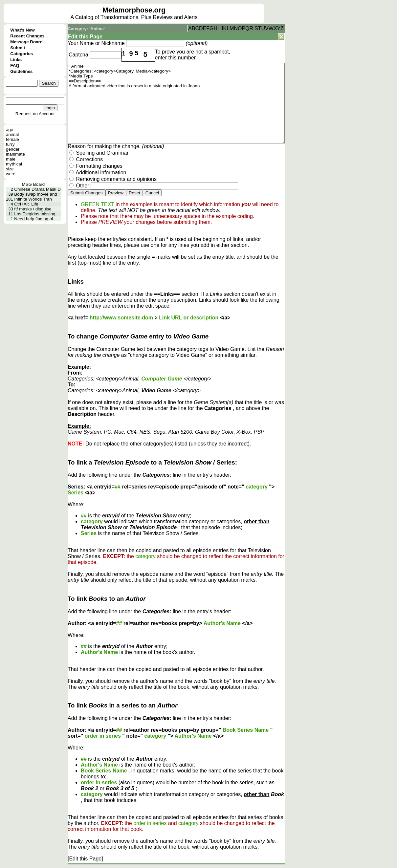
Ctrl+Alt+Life (26, 204)
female (12, 139)
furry (10, 144)
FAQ (15, 65)
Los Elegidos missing (35, 214)
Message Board (26, 42)
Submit (18, 48)
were (11, 174)
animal (12, 134)
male (11, 159)
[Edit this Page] (85, 859)
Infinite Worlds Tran (33, 199)
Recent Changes (27, 36)
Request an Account (35, 114)
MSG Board (33, 184)
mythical (14, 164)
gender (13, 149)
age (10, 130)
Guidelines (21, 71)
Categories (22, 54)
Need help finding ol (33, 219)
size (10, 169)
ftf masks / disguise (33, 209)
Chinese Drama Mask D (37, 189)
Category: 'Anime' (86, 29)
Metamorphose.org (134, 10)
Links (16, 60)
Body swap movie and (35, 194)
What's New (22, 30)
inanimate (15, 154)
